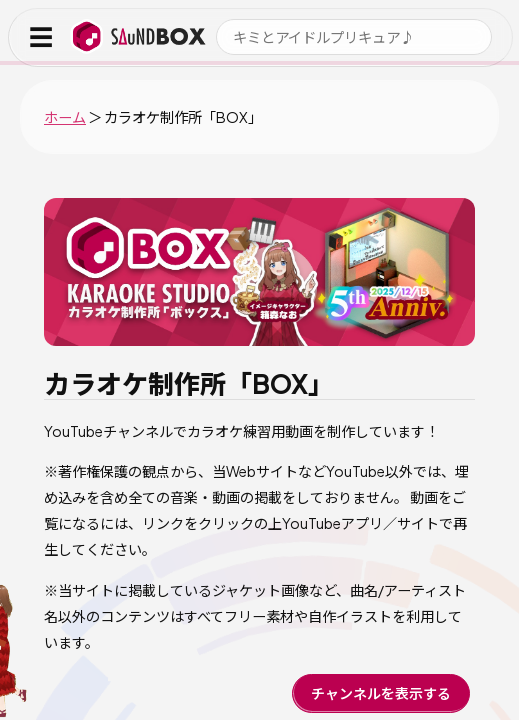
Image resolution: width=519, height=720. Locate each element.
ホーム (65, 117)
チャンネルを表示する (381, 693)
